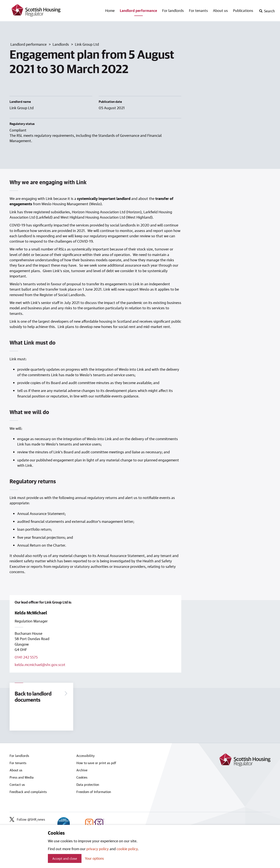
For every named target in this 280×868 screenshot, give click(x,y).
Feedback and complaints (28, 792)
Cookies (82, 778)
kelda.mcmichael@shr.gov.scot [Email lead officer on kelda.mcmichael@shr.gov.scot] (40, 664)
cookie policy (127, 849)
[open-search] (267, 11)
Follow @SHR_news (27, 820)
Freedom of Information (94, 792)
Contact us (17, 785)
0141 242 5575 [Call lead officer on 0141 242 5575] (26, 657)
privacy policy (98, 849)
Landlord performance (138, 10)
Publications (243, 10)
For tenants (198, 10)
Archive (82, 770)
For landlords (173, 10)
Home (110, 10)
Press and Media (22, 778)
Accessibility (86, 756)
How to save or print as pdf (96, 763)
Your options (94, 858)
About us (220, 10)
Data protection (88, 785)
